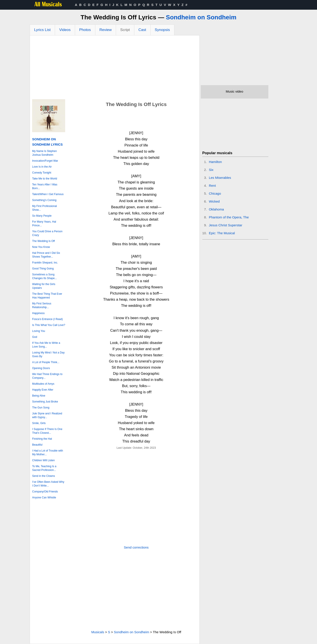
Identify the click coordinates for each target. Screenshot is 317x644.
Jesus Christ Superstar (226, 225)
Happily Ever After (43, 390)
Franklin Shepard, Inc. (45, 263)
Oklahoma (216, 209)
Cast (142, 30)
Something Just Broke (45, 402)
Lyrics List (42, 30)
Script (125, 30)
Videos (65, 30)
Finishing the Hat (42, 439)
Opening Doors (41, 368)
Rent (212, 186)
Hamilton (215, 162)
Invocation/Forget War (45, 161)
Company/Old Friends (45, 492)
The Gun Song (41, 408)
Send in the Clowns (43, 476)
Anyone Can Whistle (44, 498)
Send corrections (136, 547)
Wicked (214, 201)
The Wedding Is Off (43, 241)
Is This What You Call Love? (49, 325)
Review (106, 30)
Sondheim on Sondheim (201, 17)
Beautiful (37, 445)
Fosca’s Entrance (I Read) (47, 319)
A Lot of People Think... (46, 362)
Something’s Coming (44, 200)
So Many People (42, 216)
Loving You (39, 331)
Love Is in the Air (42, 167)
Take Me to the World (45, 179)
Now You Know (41, 247)
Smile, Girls (39, 423)
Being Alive (39, 396)
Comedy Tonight (42, 173)
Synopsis (162, 30)
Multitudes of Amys (43, 384)
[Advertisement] (115, 68)
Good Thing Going (43, 269)
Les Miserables (220, 178)
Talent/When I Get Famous (48, 194)
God (35, 337)
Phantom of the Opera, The (229, 217)
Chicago (215, 193)
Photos (85, 30)
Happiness (38, 313)
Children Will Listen (43, 460)
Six (211, 170)
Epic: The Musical (222, 233)
